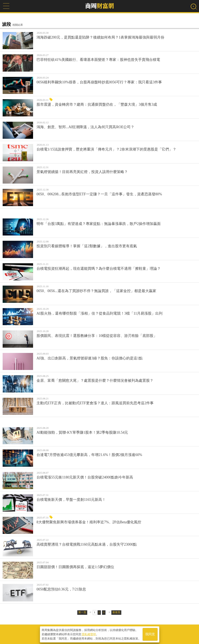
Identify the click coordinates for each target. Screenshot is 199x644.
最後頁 (116, 612)
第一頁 (82, 612)
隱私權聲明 (89, 634)
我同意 (150, 634)
